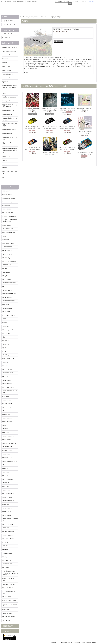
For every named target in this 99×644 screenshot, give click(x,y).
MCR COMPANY (8, 497)
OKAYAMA (7, 191)
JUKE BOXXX (8, 487)
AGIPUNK (6, 240)
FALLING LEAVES (9, 436)
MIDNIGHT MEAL (9, 501)
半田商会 (6, 355)
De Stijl (5, 269)
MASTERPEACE (8, 229)
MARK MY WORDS (9, 617)
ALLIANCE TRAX (9, 359)
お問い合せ (84, 1)
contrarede (6, 396)
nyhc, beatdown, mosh (10, 55)
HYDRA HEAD (8, 290)
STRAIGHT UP (8, 553)
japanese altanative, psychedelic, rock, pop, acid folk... (10, 151)
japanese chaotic (8, 114)
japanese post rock (8, 133)
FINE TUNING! (8, 440)
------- (5, 181)
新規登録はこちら (10, 21)
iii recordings (7, 620)
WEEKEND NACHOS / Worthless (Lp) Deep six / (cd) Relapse (67, 110)
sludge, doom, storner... (10, 97)
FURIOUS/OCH (8, 447)
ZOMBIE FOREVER (9, 584)
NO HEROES (7, 209)
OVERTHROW (8, 508)
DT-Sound (6, 425)
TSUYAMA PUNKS (9, 195)
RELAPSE (6, 305)
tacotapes (6, 557)
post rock (6, 82)
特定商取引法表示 (8, 626)
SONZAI (6, 542)
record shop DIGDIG (9, 198)
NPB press (6, 505)
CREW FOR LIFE (8, 404)
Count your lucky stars (9, 261)
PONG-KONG (7, 515)
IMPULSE (6, 483)
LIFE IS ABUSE (8, 297)
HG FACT (6, 472)
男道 (5, 348)
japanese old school (9, 110)
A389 (5, 236)
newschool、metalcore (10, 51)
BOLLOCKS (7, 377)
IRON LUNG (7, 597)
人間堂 (5, 351)
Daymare (6, 411)
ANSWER (6, 362)
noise (5, 164)
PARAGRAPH (7, 512)
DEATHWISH (7, 265)
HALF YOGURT (8, 458)
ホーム (22, 17)
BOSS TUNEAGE (8, 251)
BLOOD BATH (8, 369)
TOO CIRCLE (7, 560)
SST (4, 319)
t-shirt (5, 168)
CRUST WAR (7, 407)
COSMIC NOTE (8, 400)
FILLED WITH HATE (9, 283)
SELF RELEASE (8, 588)
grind (5, 93)
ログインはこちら (10, 24)
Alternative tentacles (9, 243)
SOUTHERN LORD (9, 315)
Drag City (6, 276)
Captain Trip (7, 258)
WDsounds (6, 568)
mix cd (5, 160)
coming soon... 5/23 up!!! (10, 47)
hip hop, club (7, 156)
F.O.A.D (6, 287)
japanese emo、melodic (10, 130)
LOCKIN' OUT (8, 613)
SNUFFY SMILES (8, 539)
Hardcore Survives (8, 465)
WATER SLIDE (8, 564)
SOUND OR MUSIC (9, 213)
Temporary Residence (9, 330)
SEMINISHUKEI (8, 535)
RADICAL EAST (8, 524)
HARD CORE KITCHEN (10, 461)
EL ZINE (6, 429)
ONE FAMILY (7, 205)
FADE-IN (6, 433)
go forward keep (8, 202)
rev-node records (8, 225)
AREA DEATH (7, 247)
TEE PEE (6, 326)
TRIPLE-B (6, 609)
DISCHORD (7, 272)
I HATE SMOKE (8, 479)
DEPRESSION (7, 415)
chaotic (5, 63)
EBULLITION (7, 279)
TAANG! (6, 323)
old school (6, 59)
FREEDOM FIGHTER (10, 443)
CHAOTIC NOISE (8, 387)
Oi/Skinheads (7, 70)
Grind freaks (7, 454)
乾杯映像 (6, 344)
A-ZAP (5, 366)
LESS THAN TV (8, 490)
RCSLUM (6, 528)
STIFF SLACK (7, 550)
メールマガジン (7, 631)
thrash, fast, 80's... (8, 74)
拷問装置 (6, 341)
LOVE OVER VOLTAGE (10, 494)
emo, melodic (7, 78)
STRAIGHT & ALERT (10, 600)
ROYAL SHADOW (9, 532)
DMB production (8, 422)
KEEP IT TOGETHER (10, 294)
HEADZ (6, 469)
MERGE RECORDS (9, 301)
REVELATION (8, 308)
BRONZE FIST (8, 384)
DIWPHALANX (8, 418)
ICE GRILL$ (7, 476)
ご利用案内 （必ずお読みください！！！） (67, 1)
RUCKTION (7, 312)
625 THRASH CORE (9, 233)
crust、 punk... (7, 66)
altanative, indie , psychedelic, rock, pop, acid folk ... (10, 88)
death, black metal (8, 101)
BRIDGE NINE (8, 254)
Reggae (5, 177)
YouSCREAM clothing (10, 216)
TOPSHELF (7, 333)
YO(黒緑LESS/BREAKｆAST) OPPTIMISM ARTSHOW (10, 573)
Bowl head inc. (7, 380)
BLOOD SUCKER (8, 373)
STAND (5, 546)
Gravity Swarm (7, 451)
